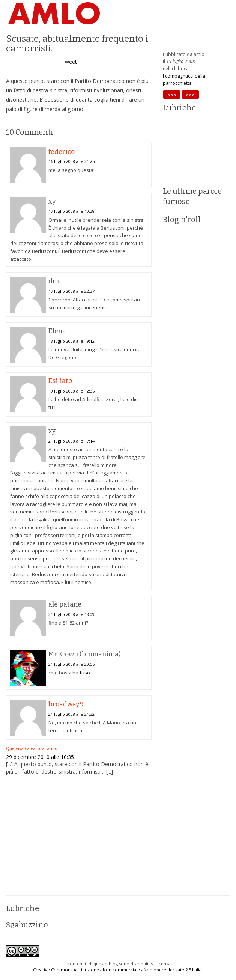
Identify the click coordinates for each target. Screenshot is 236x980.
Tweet (69, 62)
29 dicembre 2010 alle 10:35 (40, 757)
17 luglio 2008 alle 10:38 (71, 211)
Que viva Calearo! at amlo (32, 748)
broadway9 (66, 704)
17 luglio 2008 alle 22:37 (71, 291)
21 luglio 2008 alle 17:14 (71, 441)
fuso (85, 673)
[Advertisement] (79, 835)
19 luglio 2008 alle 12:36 (71, 391)
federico (62, 152)
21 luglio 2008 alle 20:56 (71, 664)
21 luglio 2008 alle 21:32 (71, 714)
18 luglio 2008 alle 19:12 (71, 341)
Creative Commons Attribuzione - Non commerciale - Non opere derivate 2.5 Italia (117, 970)
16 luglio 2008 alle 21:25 (71, 161)
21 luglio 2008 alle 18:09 (71, 614)
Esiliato (60, 381)
